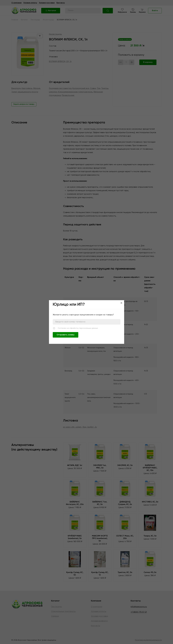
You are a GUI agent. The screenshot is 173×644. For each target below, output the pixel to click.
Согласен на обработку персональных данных (78, 328)
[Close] (121, 303)
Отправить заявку (66, 335)
